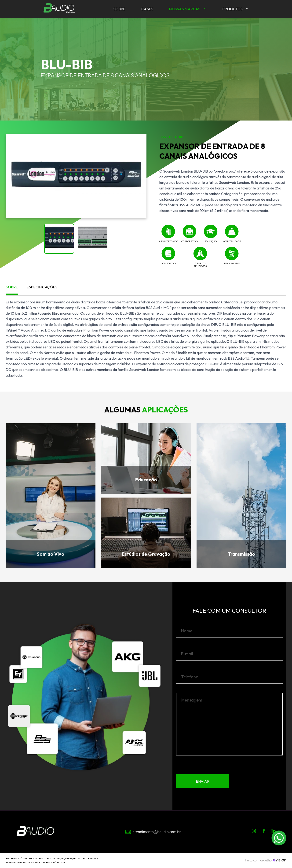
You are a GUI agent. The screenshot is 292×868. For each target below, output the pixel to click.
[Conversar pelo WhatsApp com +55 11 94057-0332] (279, 838)
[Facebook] (264, 832)
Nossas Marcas (185, 9)
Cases (147, 9)
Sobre (119, 9)
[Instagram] (254, 832)
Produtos (232, 9)
